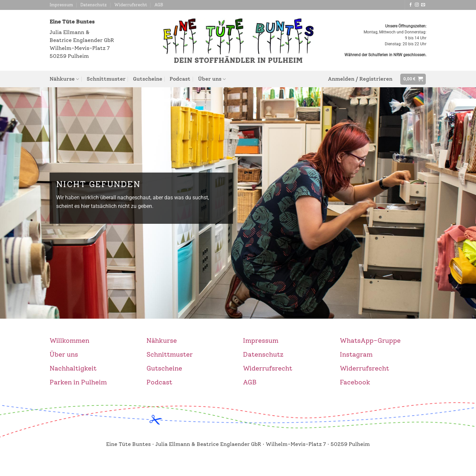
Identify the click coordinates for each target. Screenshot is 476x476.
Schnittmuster (106, 79)
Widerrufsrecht (131, 5)
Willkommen (69, 340)
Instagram (356, 354)
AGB (159, 5)
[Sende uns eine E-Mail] (423, 5)
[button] (360, 79)
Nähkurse (64, 79)
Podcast (180, 79)
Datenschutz (94, 5)
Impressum (61, 5)
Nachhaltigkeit (73, 368)
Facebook (355, 382)
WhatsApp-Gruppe (370, 340)
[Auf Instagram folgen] (417, 5)
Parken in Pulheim (78, 382)
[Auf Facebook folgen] (411, 5)
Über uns (212, 79)
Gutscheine (148, 79)
